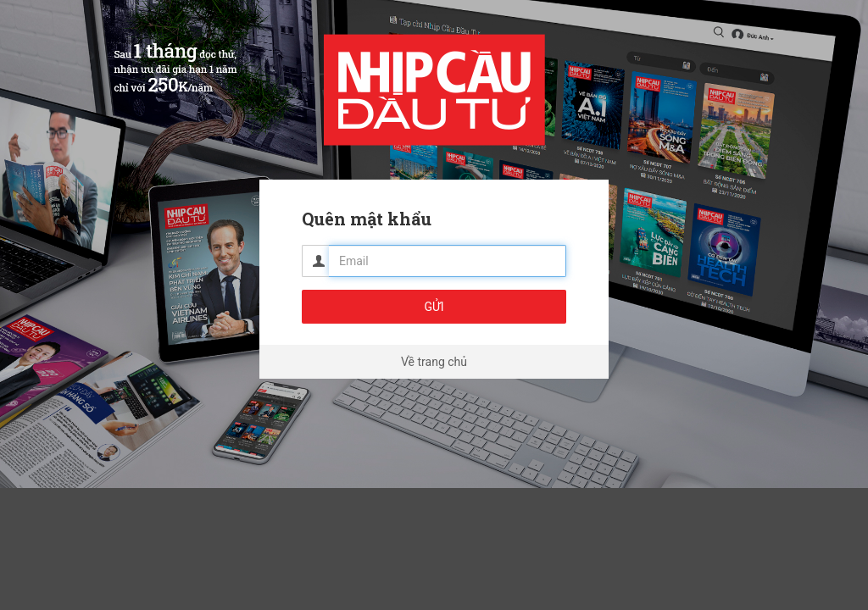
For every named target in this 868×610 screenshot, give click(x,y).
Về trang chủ (434, 362)
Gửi (434, 307)
